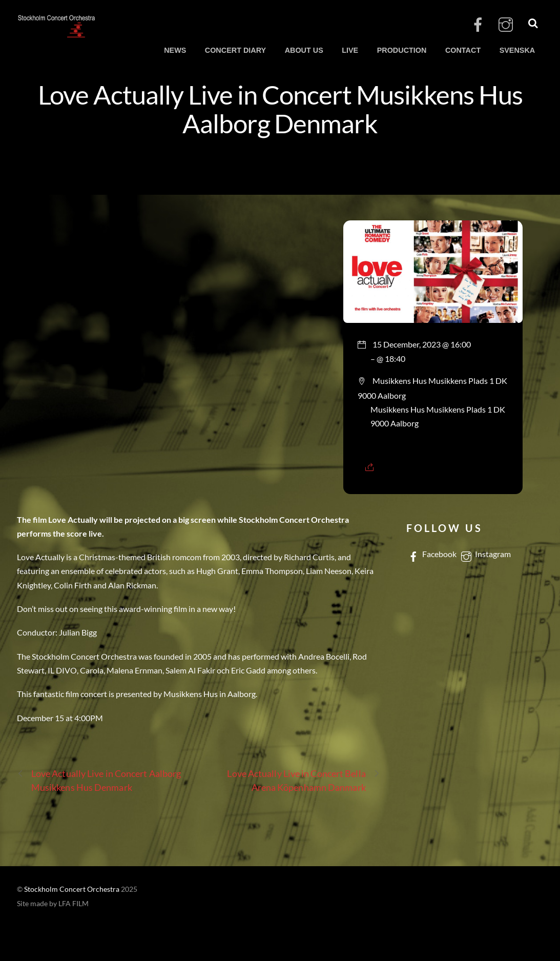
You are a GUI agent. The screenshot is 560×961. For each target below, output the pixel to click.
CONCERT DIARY (235, 50)
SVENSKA (517, 50)
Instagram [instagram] (485, 554)
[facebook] (478, 25)
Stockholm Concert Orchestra (72, 889)
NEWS (175, 50)
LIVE (350, 50)
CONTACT (463, 50)
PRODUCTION (402, 50)
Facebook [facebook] (431, 554)
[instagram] (506, 25)
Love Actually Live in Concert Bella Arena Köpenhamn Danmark (303, 780)
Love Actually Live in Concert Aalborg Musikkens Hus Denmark (99, 780)
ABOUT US (304, 50)
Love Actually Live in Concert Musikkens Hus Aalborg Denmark (280, 109)
